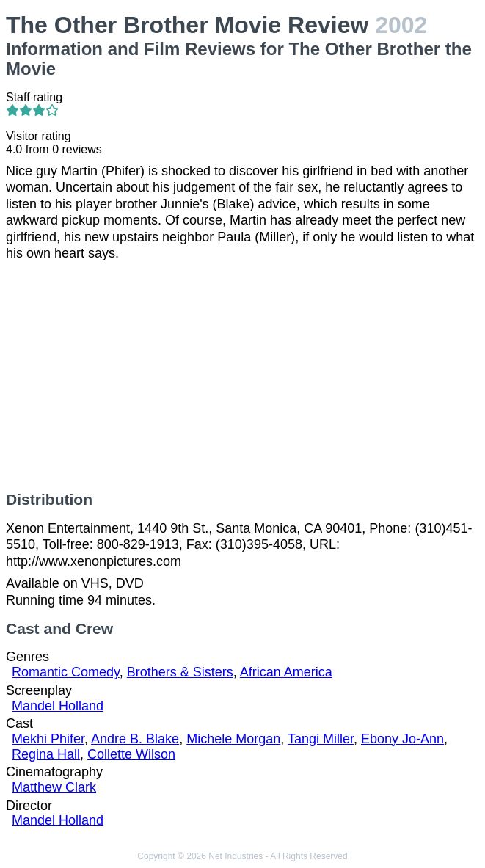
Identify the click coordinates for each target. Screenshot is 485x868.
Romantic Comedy (66, 672)
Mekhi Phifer (48, 739)
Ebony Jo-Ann (402, 739)
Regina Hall (46, 754)
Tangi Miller (321, 739)
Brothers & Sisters (180, 672)
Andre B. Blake (135, 739)
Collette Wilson (131, 754)
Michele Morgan (233, 739)
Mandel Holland (58, 706)
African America (286, 672)
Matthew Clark (54, 787)
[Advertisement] (242, 376)
